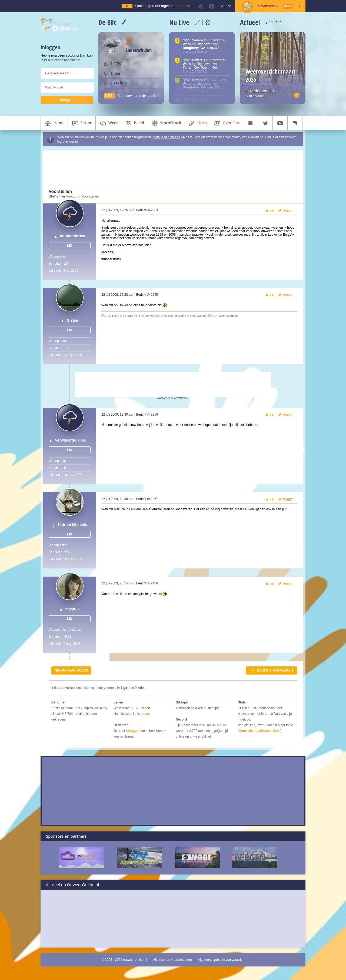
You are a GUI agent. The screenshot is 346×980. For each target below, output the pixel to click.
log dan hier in (67, 142)
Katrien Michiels (72, 525)
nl (222, 6)
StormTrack (166, 123)
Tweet (288, 211)
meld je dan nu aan (167, 137)
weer (108, 123)
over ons (226, 123)
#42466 (152, 583)
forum (82, 123)
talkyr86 (73, 609)
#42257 (152, 499)
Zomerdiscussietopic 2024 (259, 731)
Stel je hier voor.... (63, 196)
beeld (134, 123)
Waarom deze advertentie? (173, 398)
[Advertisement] (170, 168)
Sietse (73, 320)
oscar (145, 714)
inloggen (133, 731)
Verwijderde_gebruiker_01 (72, 440)
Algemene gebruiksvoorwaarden (221, 960)
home (54, 123)
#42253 (152, 210)
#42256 (152, 415)
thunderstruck (72, 236)
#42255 (152, 295)
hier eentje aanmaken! (64, 60)
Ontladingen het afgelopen (159, 6)
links (197, 123)
